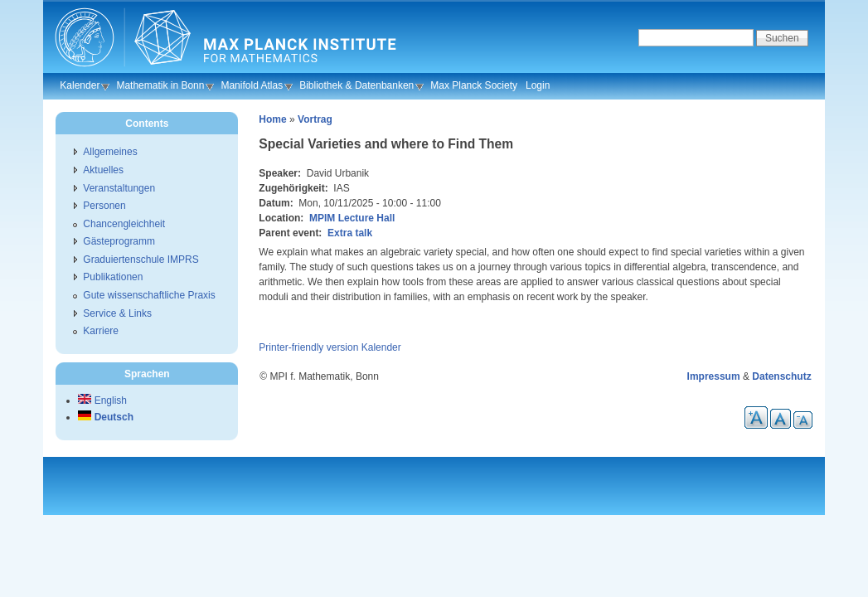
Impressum (714, 376)
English (102, 400)
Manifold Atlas (252, 85)
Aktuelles (103, 170)
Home (272, 119)
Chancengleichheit (124, 224)
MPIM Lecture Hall (352, 218)
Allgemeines (110, 152)
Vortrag (315, 119)
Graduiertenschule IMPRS (141, 260)
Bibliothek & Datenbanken (356, 85)
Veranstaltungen (119, 188)
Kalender (80, 85)
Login (538, 85)
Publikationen (113, 277)
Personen (104, 206)
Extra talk (350, 233)
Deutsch (106, 417)
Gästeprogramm (119, 241)
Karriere (101, 331)
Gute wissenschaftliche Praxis (149, 295)
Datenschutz (781, 376)
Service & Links (117, 313)
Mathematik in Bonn (160, 85)
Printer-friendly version (308, 347)
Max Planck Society (474, 85)
